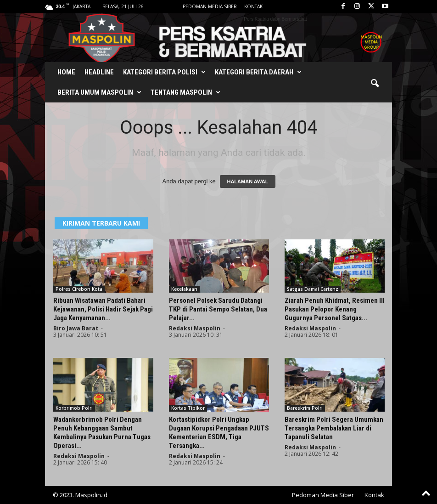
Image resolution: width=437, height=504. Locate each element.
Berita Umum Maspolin (99, 92)
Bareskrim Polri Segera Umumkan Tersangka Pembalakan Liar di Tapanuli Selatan (334, 428)
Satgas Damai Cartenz (313, 289)
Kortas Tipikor (188, 408)
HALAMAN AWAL (247, 181)
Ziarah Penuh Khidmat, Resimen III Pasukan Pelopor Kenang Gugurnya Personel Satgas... (335, 309)
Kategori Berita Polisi (164, 72)
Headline (99, 72)
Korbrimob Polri (74, 408)
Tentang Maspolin (185, 92)
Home (66, 72)
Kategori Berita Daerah (258, 72)
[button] (375, 84)
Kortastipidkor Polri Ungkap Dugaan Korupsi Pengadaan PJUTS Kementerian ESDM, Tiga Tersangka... (219, 433)
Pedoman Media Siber (210, 6)
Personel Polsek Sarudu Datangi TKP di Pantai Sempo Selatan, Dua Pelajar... (218, 309)
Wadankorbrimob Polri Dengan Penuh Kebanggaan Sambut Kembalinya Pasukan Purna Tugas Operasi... (102, 433)
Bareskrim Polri (305, 408)
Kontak (253, 6)
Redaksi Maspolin (195, 328)
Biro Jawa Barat (76, 328)
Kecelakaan (184, 289)
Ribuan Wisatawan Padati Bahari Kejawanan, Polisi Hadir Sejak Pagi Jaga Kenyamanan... (103, 309)
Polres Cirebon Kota (79, 289)
